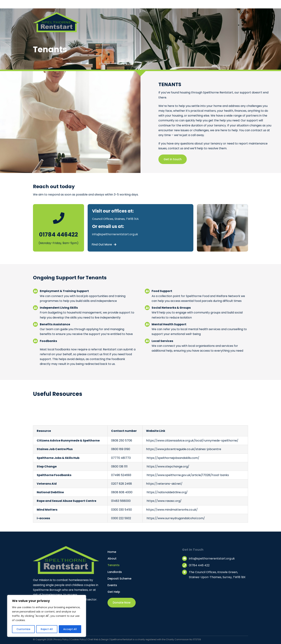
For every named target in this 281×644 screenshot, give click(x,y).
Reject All (47, 629)
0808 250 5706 (122, 441)
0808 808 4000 (122, 492)
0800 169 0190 (121, 449)
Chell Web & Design (98, 639)
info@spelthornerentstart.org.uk (115, 234)
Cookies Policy (78, 639)
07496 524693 (121, 475)
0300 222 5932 (121, 518)
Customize (23, 629)
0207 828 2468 (122, 484)
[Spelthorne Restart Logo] (57, 13)
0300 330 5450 (122, 510)
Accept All (70, 629)
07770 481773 (121, 458)
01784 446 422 (199, 565)
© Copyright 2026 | (43, 639)
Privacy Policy (61, 639)
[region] (47, 616)
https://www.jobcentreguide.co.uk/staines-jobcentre (184, 449)
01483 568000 (121, 501)
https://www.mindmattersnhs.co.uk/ (172, 510)
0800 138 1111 (119, 466)
